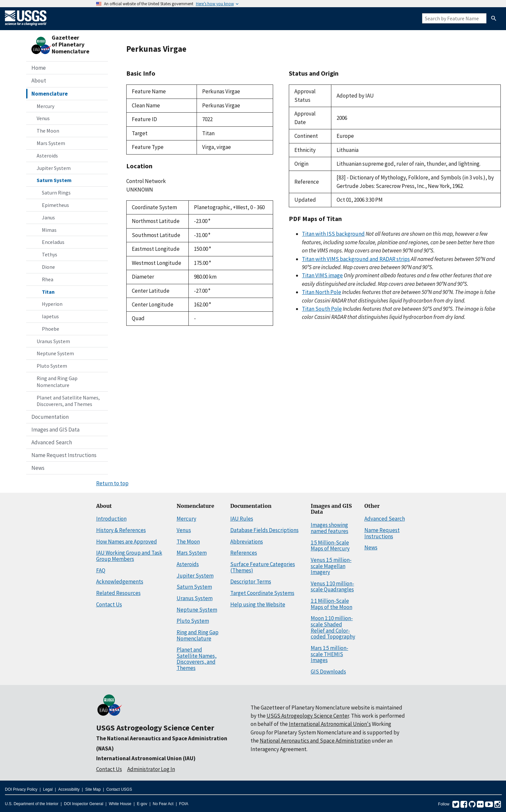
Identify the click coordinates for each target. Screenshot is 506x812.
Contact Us (109, 604)
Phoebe (51, 329)
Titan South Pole (322, 309)
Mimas (49, 230)
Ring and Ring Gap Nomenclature (57, 382)
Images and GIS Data (55, 430)
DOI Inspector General (84, 804)
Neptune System (55, 353)
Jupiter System (54, 168)
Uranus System (53, 341)
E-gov (142, 804)
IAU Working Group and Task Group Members (129, 556)
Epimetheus (55, 205)
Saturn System (54, 180)
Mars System (51, 143)
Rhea (48, 279)
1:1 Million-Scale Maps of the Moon (332, 604)
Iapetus (50, 316)
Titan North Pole (322, 292)
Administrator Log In (151, 769)
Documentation (50, 417)
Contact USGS (119, 789)
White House (120, 804)
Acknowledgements (120, 581)
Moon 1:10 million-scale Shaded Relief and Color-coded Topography (333, 627)
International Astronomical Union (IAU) (146, 758)
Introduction (111, 519)
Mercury (45, 106)
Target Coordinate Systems (262, 593)
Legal (48, 789)
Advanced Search (52, 442)
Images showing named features (330, 528)
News (38, 468)
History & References (121, 530)
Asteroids (47, 156)
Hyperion (52, 304)
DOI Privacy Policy (21, 789)
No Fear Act (163, 804)
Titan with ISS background (333, 234)
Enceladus (53, 242)
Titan (48, 292)
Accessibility (69, 789)
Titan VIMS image (322, 275)
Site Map (93, 789)
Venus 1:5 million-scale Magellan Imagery (331, 566)
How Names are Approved (127, 542)
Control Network (146, 181)
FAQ (101, 570)
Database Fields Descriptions (264, 530)
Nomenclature (50, 94)
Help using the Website (258, 604)
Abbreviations (247, 542)
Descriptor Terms (251, 581)
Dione (48, 267)
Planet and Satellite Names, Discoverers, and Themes (68, 401)
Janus (48, 217)
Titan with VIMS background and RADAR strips (356, 259)
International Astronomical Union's (330, 724)
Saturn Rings (56, 193)
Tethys (50, 254)
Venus (43, 118)
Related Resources (118, 593)
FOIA (184, 804)
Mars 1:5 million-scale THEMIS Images (330, 654)
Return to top (112, 483)
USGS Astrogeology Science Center (155, 728)
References (244, 553)
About (39, 81)
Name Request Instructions (64, 455)
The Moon (48, 131)
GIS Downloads (328, 672)
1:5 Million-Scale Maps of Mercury (330, 546)
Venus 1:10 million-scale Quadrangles (332, 587)
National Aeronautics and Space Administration (315, 741)
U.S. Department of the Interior (32, 804)
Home (39, 68)
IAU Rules (242, 519)
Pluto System (52, 366)
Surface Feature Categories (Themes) (263, 567)
